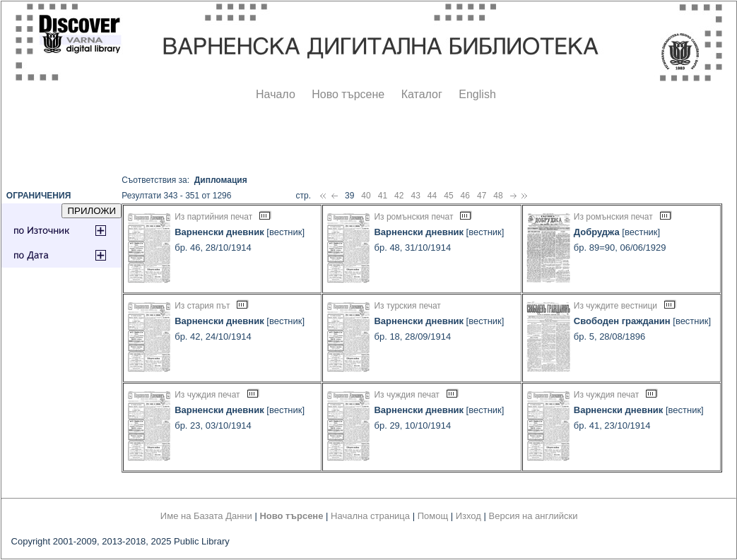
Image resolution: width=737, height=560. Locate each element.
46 (465, 196)
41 (383, 196)
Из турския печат (407, 306)
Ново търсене (348, 94)
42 (399, 196)
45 (448, 196)
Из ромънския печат (413, 217)
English (477, 94)
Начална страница (370, 516)
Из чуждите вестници (615, 306)
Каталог (422, 94)
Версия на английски (533, 516)
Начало (276, 94)
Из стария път (202, 306)
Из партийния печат (213, 217)
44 (432, 196)
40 (366, 196)
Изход (468, 516)
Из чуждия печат (207, 395)
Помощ (433, 516)
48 (498, 196)
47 (482, 196)
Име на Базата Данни (206, 516)
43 (415, 196)
